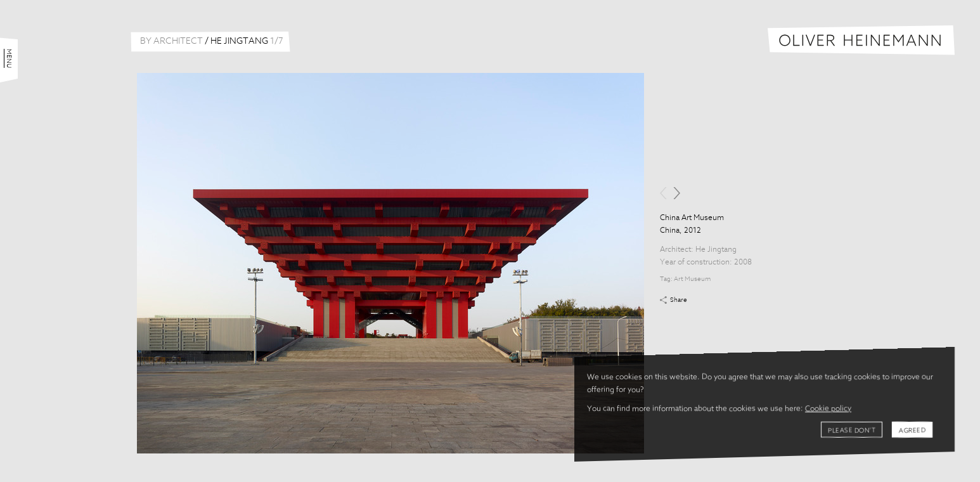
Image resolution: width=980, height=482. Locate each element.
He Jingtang (716, 250)
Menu (9, 58)
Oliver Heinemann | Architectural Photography (861, 40)
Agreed (912, 431)
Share (679, 300)
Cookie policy (828, 409)
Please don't (852, 431)
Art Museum (692, 279)
